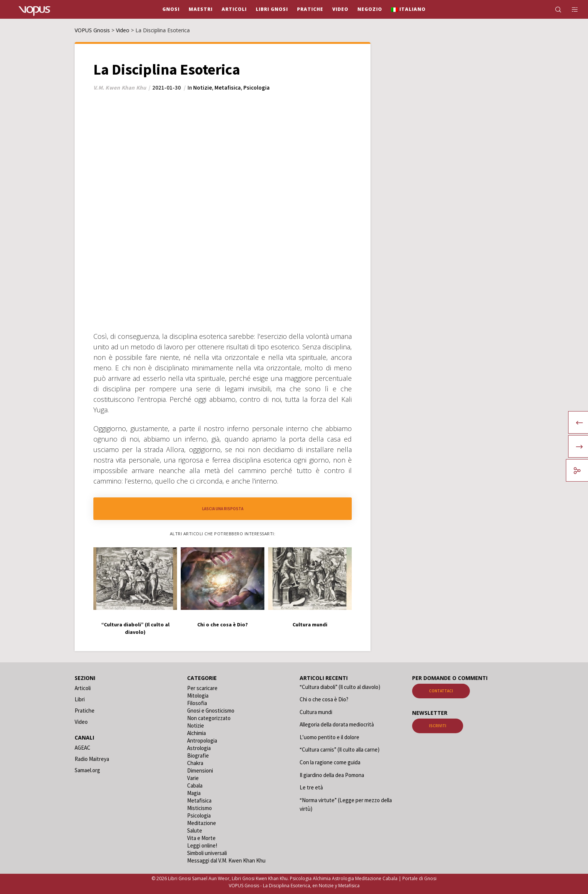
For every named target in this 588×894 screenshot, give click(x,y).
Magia (194, 793)
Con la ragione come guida (330, 762)
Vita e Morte (201, 838)
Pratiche (85, 711)
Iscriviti (438, 726)
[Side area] (570, 9)
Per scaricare (202, 688)
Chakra (195, 763)
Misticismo (199, 808)
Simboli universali (207, 853)
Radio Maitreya (92, 759)
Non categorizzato (209, 718)
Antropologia (202, 741)
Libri (80, 699)
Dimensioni (200, 770)
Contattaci (441, 691)
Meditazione (202, 823)
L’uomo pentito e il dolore (329, 737)
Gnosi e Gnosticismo (211, 711)
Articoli (83, 688)
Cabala (195, 785)
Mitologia (198, 696)
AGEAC (82, 748)
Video (81, 722)
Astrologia (199, 748)
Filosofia (197, 703)
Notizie (202, 88)
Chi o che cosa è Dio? (324, 699)
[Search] (553, 9)
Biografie (198, 755)
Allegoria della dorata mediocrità (337, 724)
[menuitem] (408, 9)
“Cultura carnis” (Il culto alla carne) (340, 749)
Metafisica (228, 88)
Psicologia (256, 88)
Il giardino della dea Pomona (332, 775)
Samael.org (87, 770)
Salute (195, 830)
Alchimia (196, 733)
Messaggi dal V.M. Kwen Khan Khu (226, 860)
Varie (193, 778)
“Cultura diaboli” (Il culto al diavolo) (340, 687)
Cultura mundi (316, 712)
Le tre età (311, 787)
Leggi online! (202, 845)
